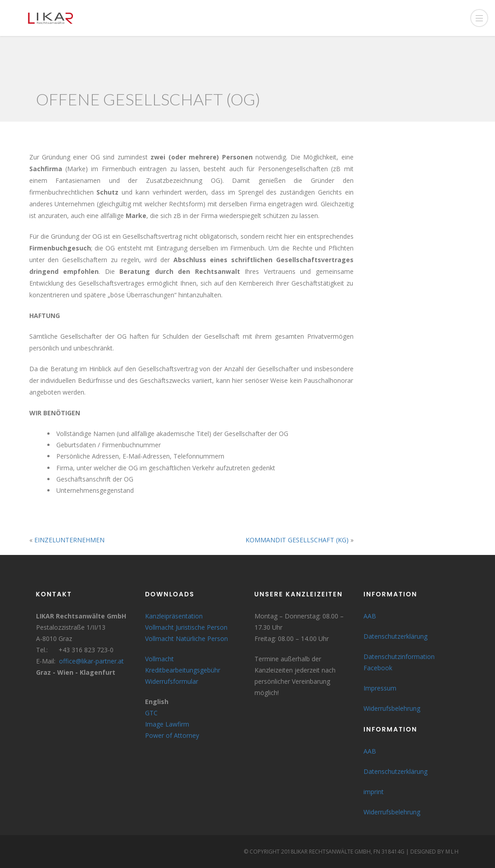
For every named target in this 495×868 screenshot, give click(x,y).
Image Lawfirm (167, 724)
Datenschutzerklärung (395, 636)
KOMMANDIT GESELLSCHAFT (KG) (297, 540)
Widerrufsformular (172, 681)
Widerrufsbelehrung (392, 708)
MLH (452, 852)
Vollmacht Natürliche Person (186, 639)
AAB (370, 616)
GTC (151, 713)
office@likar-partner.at (91, 661)
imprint (374, 792)
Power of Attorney (172, 735)
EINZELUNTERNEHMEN (69, 540)
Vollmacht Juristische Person (186, 627)
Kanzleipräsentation (174, 616)
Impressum (380, 688)
